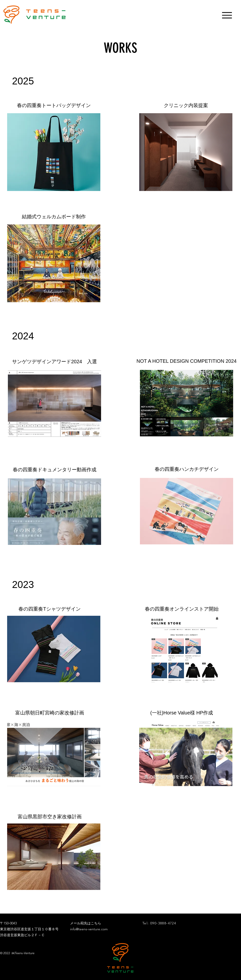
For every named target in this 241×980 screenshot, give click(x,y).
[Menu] (227, 15)
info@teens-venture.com (89, 929)
